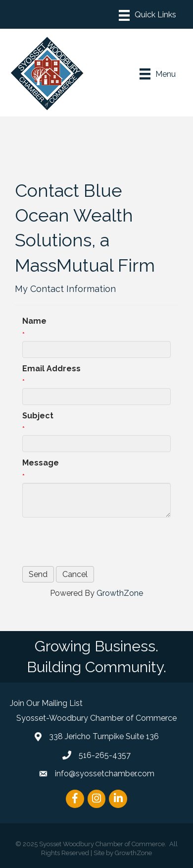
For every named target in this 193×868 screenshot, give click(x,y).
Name (34, 321)
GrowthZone (120, 593)
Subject (38, 416)
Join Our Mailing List (46, 703)
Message (41, 463)
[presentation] (97, 542)
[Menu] (147, 15)
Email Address (51, 369)
